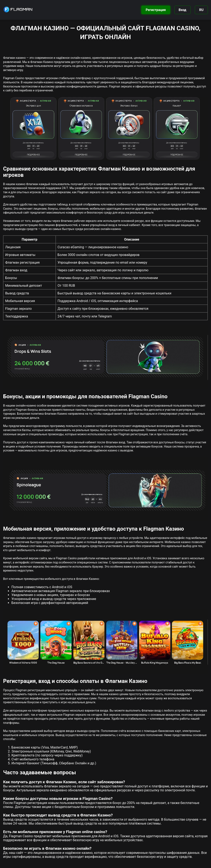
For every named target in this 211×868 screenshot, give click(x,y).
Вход (183, 10)
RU (201, 10)
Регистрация (156, 10)
